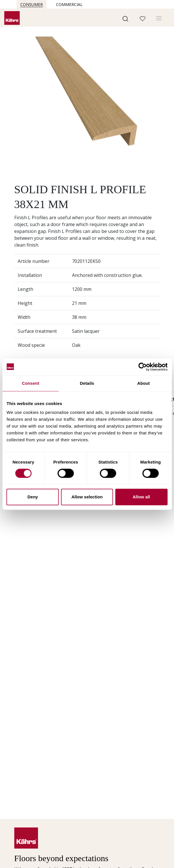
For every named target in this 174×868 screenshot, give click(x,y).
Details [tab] (87, 383)
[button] (125, 18)
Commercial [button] (69, 4)
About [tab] (143, 383)
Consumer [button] (32, 4)
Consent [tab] (30, 383)
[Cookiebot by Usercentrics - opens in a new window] (142, 367)
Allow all (141, 497)
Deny (33, 497)
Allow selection (87, 497)
